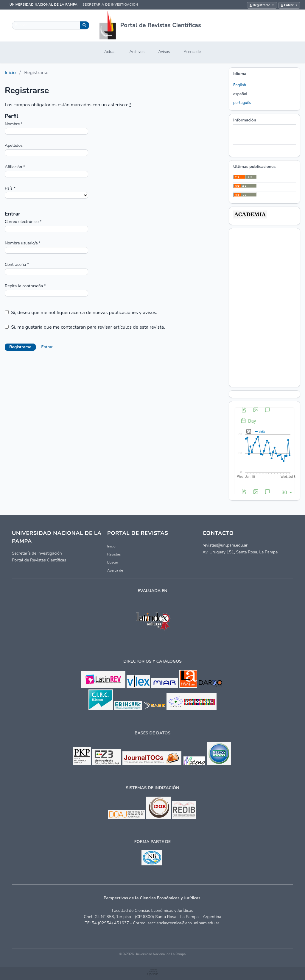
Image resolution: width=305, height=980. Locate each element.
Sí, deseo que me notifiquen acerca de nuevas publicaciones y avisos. (81, 313)
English (240, 85)
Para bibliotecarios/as (252, 149)
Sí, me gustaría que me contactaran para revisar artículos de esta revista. (85, 327)
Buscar (113, 562)
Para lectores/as (247, 132)
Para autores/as (246, 141)
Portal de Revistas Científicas (161, 25)
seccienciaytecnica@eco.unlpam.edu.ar (183, 923)
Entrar (289, 5)
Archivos (137, 52)
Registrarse (262, 5)
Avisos (164, 52)
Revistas (114, 554)
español (240, 94)
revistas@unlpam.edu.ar (225, 545)
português (242, 103)
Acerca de (192, 52)
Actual (110, 52)
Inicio (10, 73)
